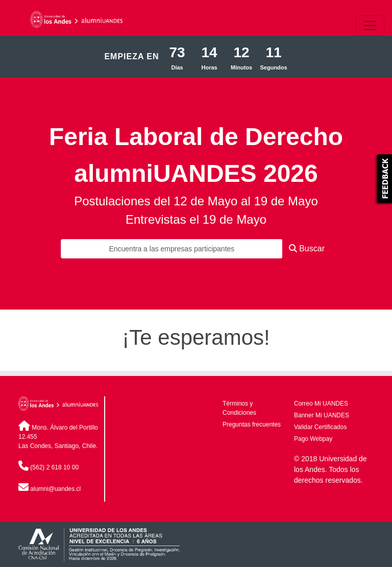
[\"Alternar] (370, 26)
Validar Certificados (320, 427)
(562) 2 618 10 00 (54, 467)
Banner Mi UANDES (322, 415)
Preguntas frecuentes (252, 424)
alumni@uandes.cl (55, 489)
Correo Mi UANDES (321, 404)
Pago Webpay (313, 439)
